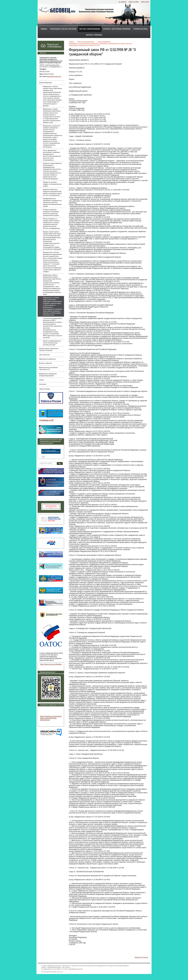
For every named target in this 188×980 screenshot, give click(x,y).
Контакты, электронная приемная (117, 29)
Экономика (43, 384)
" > (51, 451)
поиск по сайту (134, 2)
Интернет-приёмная (94, 35)
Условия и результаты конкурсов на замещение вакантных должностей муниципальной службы (51, 213)
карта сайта (145, 2)
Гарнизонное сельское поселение (63, 29)
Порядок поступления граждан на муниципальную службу (52, 184)
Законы (41, 380)
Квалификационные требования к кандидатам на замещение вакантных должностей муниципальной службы (52, 202)
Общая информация (46, 83)
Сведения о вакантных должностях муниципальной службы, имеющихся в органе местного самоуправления (52, 192)
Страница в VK (46, 420)
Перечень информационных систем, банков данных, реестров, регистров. (52, 343)
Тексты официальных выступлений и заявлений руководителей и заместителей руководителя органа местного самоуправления (52, 155)
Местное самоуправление (90, 29)
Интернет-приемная (46, 363)
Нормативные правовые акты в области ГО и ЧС (84, 45)
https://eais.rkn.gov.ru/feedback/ (52, 664)
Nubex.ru (60, 972)
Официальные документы (47, 359)
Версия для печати (141, 957)
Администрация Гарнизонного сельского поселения (49, 350)
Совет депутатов (44, 355)
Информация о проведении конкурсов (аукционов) (48, 375)
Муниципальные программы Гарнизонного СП (48, 369)
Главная (44, 29)
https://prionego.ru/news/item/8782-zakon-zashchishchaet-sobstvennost (53, 718)
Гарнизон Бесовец (140, 29)
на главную (123, 2)
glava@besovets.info (54, 76)
